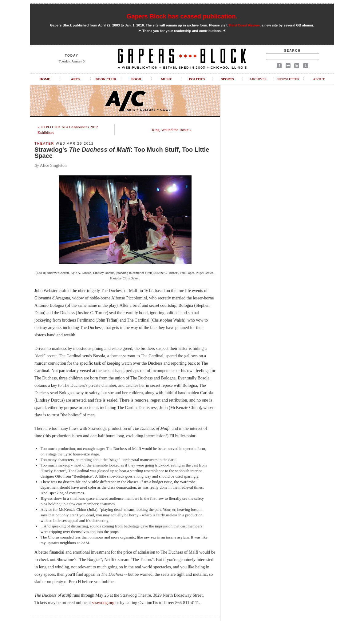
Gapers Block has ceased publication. (182, 16)
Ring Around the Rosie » (172, 130)
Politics (197, 79)
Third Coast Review (244, 25)
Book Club (106, 79)
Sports (228, 79)
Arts (75, 79)
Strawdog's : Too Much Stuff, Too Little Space (122, 153)
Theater (44, 143)
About (319, 79)
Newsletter (288, 79)
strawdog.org (103, 603)
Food (136, 79)
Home (45, 79)
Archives (258, 79)
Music (167, 79)
